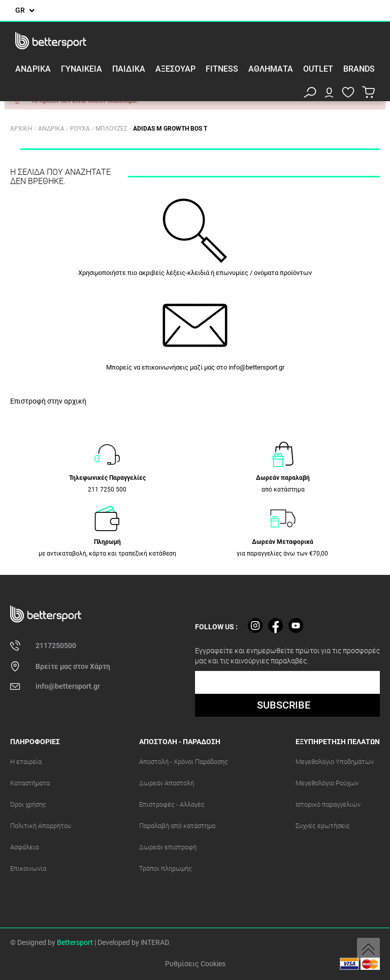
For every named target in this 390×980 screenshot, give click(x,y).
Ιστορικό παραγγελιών (328, 804)
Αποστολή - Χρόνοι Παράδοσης (184, 762)
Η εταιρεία (26, 762)
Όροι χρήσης (28, 804)
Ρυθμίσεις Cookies (195, 964)
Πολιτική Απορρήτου (41, 826)
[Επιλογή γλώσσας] (25, 10)
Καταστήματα (30, 783)
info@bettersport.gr (256, 367)
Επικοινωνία (28, 868)
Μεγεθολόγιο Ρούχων (327, 783)
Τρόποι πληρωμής (166, 868)
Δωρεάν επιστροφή (168, 847)
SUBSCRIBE (284, 705)
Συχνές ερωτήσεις (323, 826)
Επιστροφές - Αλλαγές (172, 804)
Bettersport (75, 942)
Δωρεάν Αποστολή (167, 783)
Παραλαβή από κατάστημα (177, 826)
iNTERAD (155, 942)
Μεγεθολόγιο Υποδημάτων (335, 762)
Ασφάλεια (24, 847)
